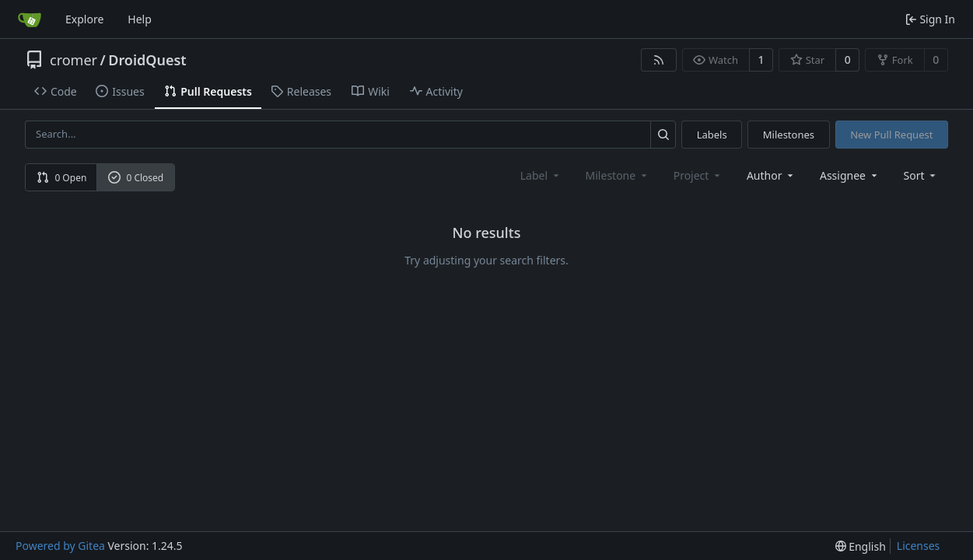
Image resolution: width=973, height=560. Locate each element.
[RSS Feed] (659, 60)
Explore (84, 19)
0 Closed (136, 178)
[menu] (921, 175)
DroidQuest (147, 60)
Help (140, 19)
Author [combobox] (771, 175)
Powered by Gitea (60, 546)
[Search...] (663, 134)
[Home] (30, 19)
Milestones (789, 135)
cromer (73, 60)
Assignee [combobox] (850, 175)
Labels (712, 135)
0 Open (62, 178)
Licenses (919, 546)
